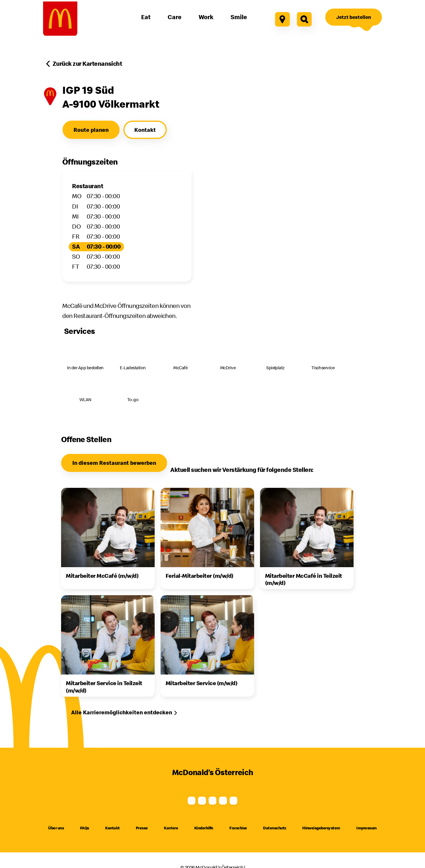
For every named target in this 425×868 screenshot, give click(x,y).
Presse (142, 838)
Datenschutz (274, 838)
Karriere (171, 838)
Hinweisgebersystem (321, 838)
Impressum (366, 838)
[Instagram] (177, 800)
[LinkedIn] (283, 800)
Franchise (238, 838)
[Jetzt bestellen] (354, 17)
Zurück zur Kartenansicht (87, 64)
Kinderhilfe (204, 838)
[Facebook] (142, 800)
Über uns (56, 838)
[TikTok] (248, 800)
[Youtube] (212, 800)
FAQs (85, 838)
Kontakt (112, 838)
